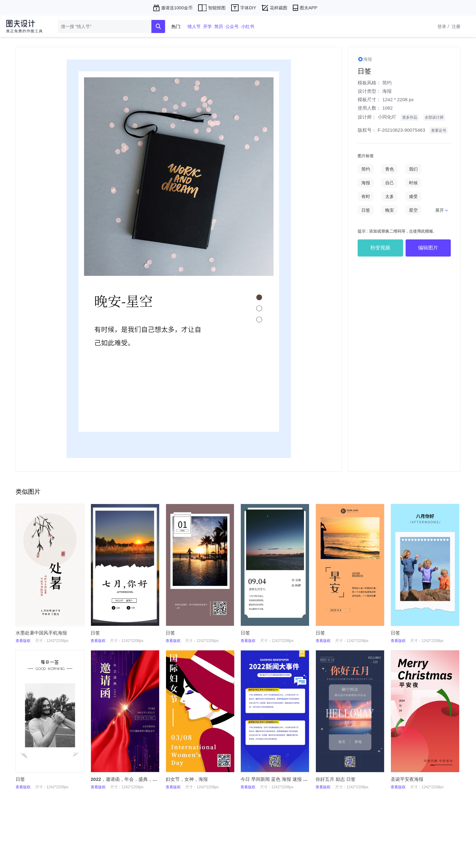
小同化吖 (387, 117)
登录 (444, 26)
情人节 (194, 26)
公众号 (232, 26)
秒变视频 (380, 248)
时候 (413, 183)
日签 (366, 210)
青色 (389, 169)
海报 (387, 91)
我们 (413, 169)
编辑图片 (428, 248)
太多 (389, 196)
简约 (387, 83)
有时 (366, 196)
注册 (456, 26)
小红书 (248, 26)
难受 (413, 196)
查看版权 (23, 641)
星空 (413, 210)
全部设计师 (434, 117)
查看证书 (439, 130)
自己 (389, 183)
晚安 (389, 210)
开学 (207, 26)
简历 (219, 26)
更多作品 (410, 117)
